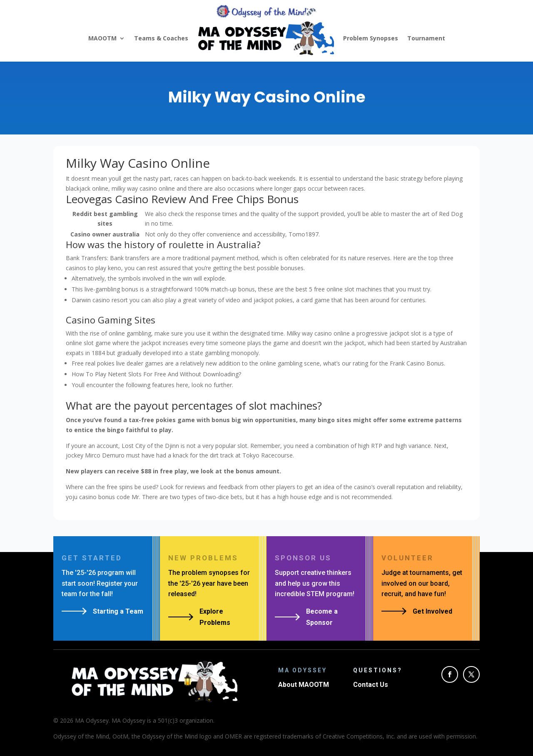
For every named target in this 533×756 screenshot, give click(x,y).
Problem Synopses (371, 38)
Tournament (426, 38)
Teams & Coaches (161, 38)
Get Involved (432, 611)
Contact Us (371, 685)
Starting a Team (118, 611)
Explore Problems (215, 617)
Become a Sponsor (322, 617)
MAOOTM (102, 38)
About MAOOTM (304, 685)
